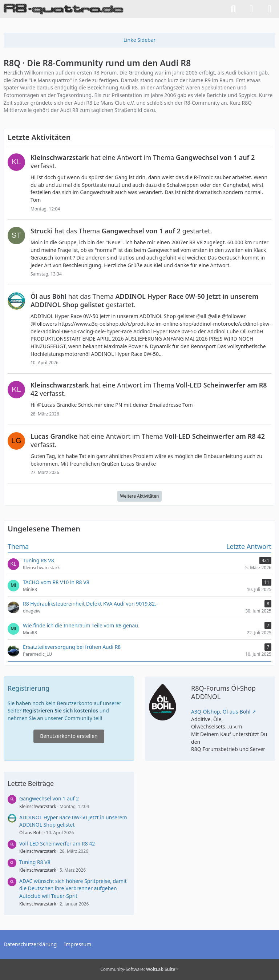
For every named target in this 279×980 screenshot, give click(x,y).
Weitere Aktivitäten (140, 496)
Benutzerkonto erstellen (69, 736)
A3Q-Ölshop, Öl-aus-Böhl (221, 712)
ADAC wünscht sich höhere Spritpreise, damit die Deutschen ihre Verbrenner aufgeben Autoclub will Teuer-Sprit (73, 888)
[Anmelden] (251, 9)
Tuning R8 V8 (35, 862)
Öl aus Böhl (31, 833)
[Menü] (270, 9)
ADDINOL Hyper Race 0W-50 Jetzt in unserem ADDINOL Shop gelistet (73, 821)
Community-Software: (139, 969)
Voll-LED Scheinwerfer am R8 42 (57, 844)
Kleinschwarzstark (38, 806)
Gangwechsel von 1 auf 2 (49, 798)
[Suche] (233, 9)
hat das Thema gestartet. (121, 231)
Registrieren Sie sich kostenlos (60, 710)
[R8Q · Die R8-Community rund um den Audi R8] (64, 9)
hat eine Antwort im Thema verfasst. (143, 162)
